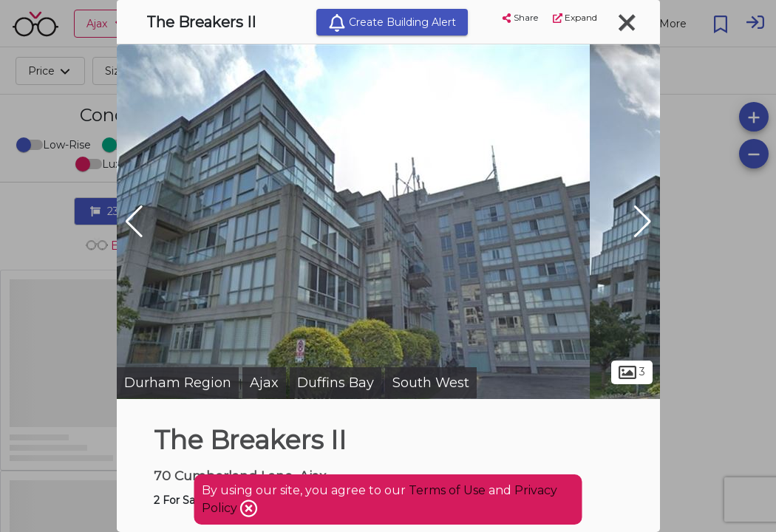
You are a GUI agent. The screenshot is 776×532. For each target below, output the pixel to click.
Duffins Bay (336, 383)
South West (431, 383)
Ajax (264, 383)
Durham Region (178, 383)
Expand (575, 17)
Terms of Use (447, 490)
